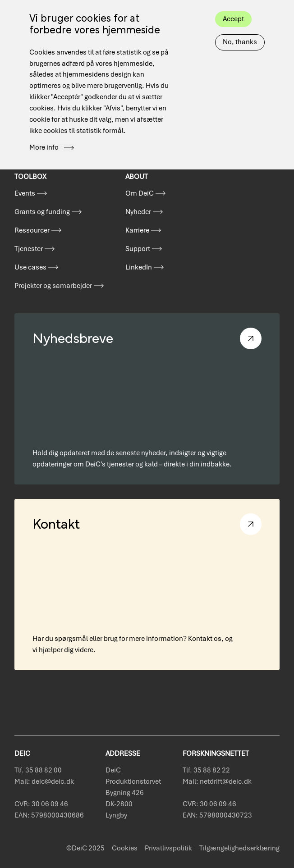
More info (44, 133)
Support (138, 249)
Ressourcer (32, 230)
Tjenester (29, 249)
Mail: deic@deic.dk (44, 781)
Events (25, 193)
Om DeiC (140, 193)
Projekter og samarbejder (53, 286)
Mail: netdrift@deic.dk (217, 781)
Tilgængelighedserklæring (239, 848)
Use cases (30, 267)
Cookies (125, 848)
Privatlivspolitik (168, 848)
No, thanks (240, 28)
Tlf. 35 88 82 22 (206, 770)
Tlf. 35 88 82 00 (38, 770)
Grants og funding (42, 212)
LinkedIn (139, 267)
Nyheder (138, 212)
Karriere (137, 230)
